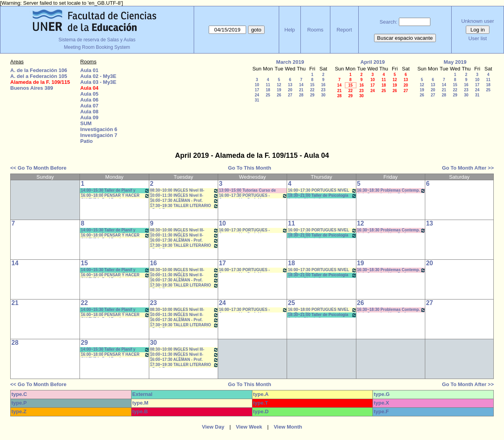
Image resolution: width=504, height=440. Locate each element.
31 (257, 100)
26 (279, 95)
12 (279, 85)
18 (268, 90)
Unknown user (477, 21)
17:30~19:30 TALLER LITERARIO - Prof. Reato (184, 206)
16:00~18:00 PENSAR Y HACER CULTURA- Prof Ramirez (115, 196)
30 (323, 95)
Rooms (315, 30)
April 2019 (372, 62)
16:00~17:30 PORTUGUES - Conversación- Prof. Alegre (253, 196)
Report (344, 30)
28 (301, 95)
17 (257, 90)
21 (301, 90)
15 (312, 85)
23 (323, 90)
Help (290, 30)
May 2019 (455, 62)
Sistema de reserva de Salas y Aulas (97, 40)
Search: (388, 22)
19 (279, 90)
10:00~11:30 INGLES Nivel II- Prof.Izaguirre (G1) (184, 196)
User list (477, 38)
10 (257, 85)
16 (323, 85)
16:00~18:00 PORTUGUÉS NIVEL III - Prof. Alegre (322, 310)
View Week (249, 427)
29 (312, 95)
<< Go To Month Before (38, 168)
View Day (213, 427)
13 (290, 85)
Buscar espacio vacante (405, 38)
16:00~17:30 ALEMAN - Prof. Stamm (184, 201)
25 (268, 95)
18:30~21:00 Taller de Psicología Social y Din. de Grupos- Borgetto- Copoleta (322, 196)
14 (301, 85)
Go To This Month (250, 168)
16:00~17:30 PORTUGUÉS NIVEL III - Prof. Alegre (322, 191)
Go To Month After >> (468, 168)
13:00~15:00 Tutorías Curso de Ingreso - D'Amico (247, 191)
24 (257, 95)
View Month (288, 427)
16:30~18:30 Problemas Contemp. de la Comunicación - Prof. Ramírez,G (391, 191)
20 (290, 90)
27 (290, 95)
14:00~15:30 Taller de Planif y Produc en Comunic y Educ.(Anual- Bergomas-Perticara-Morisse (115, 191)
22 (312, 90)
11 (268, 85)
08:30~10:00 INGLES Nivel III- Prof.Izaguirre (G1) (184, 191)
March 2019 (290, 62)
